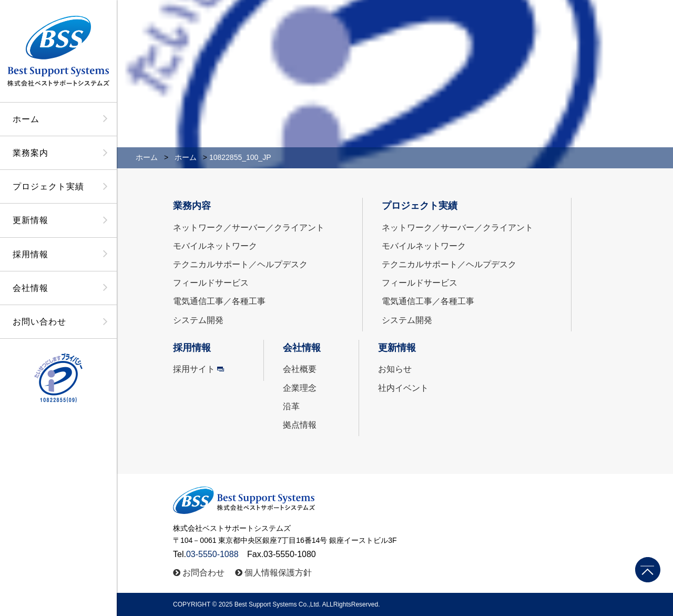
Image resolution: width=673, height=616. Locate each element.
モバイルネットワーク (215, 246)
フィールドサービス (211, 283)
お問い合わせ (39, 322)
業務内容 (192, 206)
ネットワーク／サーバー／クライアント (249, 228)
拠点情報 (300, 425)
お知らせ (395, 369)
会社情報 (30, 288)
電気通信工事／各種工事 (219, 301)
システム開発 (198, 320)
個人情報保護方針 (278, 573)
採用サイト (194, 369)
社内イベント (403, 388)
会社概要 (300, 369)
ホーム (26, 119)
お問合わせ (203, 573)
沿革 (291, 406)
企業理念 (300, 388)
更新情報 (30, 220)
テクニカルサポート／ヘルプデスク (240, 264)
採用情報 (30, 254)
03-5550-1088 (212, 554)
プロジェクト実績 (48, 186)
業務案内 (30, 153)
